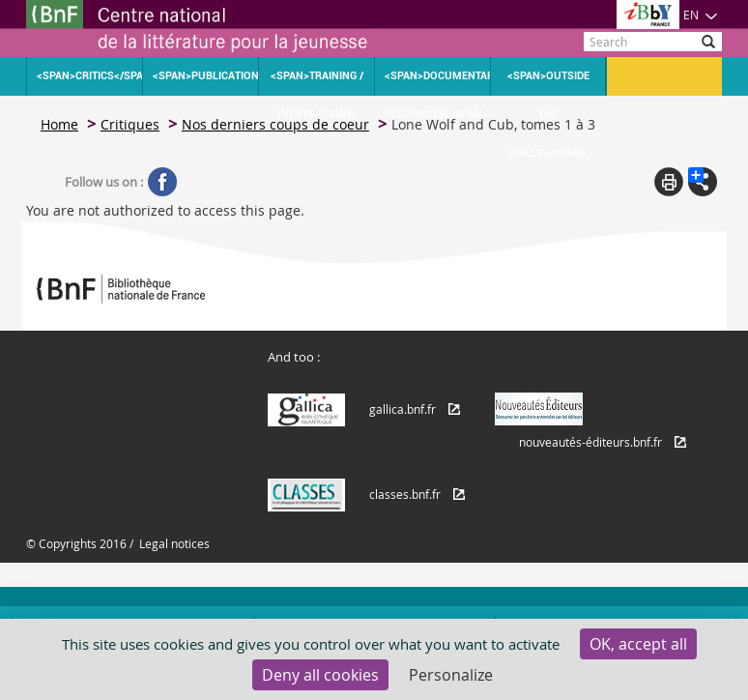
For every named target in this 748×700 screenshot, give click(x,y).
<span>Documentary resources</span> (437, 83)
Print (669, 182)
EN (701, 15)
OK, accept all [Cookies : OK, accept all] (638, 644)
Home (59, 124)
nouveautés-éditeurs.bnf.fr (590, 442)
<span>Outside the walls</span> (548, 83)
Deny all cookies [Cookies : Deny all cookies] (320, 675)
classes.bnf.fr (405, 494)
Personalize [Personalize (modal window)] (451, 675)
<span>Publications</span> (205, 76)
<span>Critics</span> (89, 76)
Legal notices (174, 543)
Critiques (130, 124)
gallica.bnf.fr (403, 409)
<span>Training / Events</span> (317, 83)
